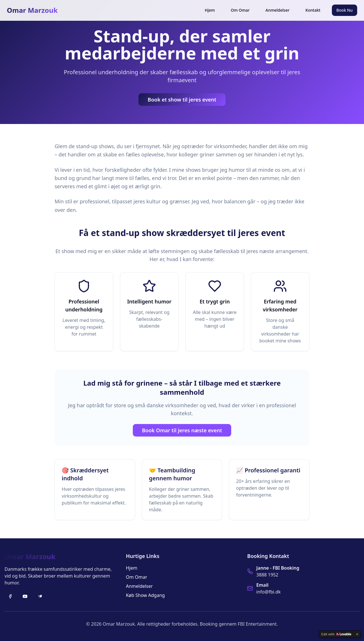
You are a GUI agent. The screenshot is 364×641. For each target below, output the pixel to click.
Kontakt (313, 10)
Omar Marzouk (32, 10)
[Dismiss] (357, 634)
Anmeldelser (278, 10)
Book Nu (345, 10)
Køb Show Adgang (145, 595)
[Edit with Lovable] (336, 634)
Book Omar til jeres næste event (182, 430)
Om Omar (240, 10)
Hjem (210, 10)
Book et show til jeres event (182, 100)
